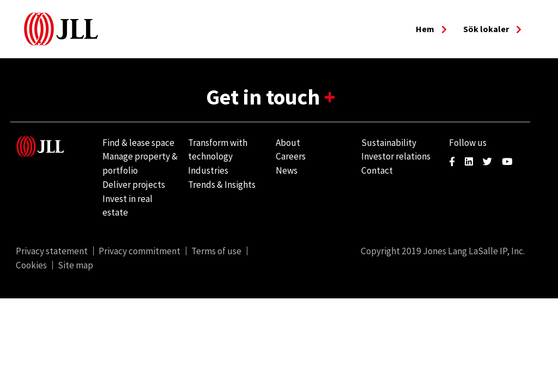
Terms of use (216, 251)
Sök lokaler (492, 29)
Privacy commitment (139, 251)
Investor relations (396, 156)
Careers (291, 156)
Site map (75, 265)
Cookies (31, 265)
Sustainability (389, 143)
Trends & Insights (222, 185)
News (287, 170)
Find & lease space (138, 143)
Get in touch (265, 97)
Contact (377, 170)
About (288, 143)
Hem (431, 29)
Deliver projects (134, 185)
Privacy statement (52, 251)
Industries (208, 170)
